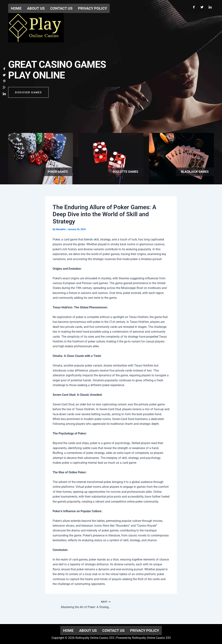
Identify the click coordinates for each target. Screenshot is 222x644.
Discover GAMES (28, 93)
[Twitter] (202, 7)
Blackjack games (195, 172)
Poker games (58, 172)
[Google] (4, 88)
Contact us (113, 630)
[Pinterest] (4, 82)
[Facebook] (194, 7)
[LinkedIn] (210, 7)
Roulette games (125, 172)
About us (88, 630)
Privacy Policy (145, 630)
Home (68, 630)
